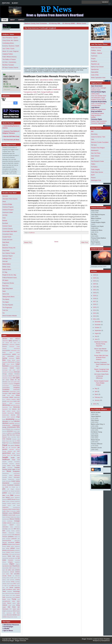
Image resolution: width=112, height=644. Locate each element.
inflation (10, 477)
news (9, 529)
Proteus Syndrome (15, 552)
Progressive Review (8, 283)
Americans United (8, 212)
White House (16, 611)
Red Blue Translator (8, 65)
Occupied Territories (7, 535)
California (17, 366)
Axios (4, 218)
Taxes (4, 591)
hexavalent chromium (8, 464)
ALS (19, 343)
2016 (95, 304)
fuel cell (8, 447)
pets (19, 539)
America (5, 346)
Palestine (5, 537)
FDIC (14, 435)
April (96, 391)
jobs (4, 489)
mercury (18, 515)
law (12, 495)
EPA (18, 427)
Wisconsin (9, 615)
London (7, 501)
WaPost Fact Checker (97, 67)
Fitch (13, 441)
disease (17, 413)
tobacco (8, 595)
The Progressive (7, 308)
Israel (7, 487)
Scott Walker (6, 574)
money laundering (7, 521)
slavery (4, 580)
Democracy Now (7, 407)
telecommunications (10, 593)
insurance (6, 483)
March (96, 394)
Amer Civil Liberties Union (99, 96)
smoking (17, 580)
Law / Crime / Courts (8, 49)
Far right (13, 433)
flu (16, 441)
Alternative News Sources (10, 199)
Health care (15, 458)
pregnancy (17, 546)
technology (16, 591)
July (96, 336)
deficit (11, 403)
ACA (11, 339)
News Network (95, 156)
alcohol (7, 343)
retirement (14, 568)
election (17, 421)
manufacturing (16, 507)
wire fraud (16, 613)
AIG (3, 343)
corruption (5, 393)
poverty (4, 546)
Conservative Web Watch (10, 231)
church (10, 376)
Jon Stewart (11, 491)
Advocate (5, 196)
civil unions (6, 380)
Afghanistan (5, 341)
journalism (17, 491)
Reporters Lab (95, 64)
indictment (17, 475)
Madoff (4, 505)
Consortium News (8, 234)
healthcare (6, 460)
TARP (18, 589)
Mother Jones (6, 267)
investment (10, 485)
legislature (17, 498)
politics (5, 544)
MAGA (9, 505)
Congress (17, 384)
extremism (10, 431)
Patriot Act (17, 537)
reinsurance (5, 564)
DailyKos (8, 399)
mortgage (17, 521)
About (12, 20)
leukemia (5, 499)
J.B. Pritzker (12, 487)
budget (18, 364)
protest (8, 552)
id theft (18, 469)
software (4, 584)
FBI (8, 435)
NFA (12, 529)
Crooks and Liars (7, 240)
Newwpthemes (106, 641)
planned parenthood (8, 542)
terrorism (17, 593)
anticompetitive (6, 350)
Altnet (4, 202)
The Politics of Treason (9, 59)
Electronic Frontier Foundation (100, 142)
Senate (9, 576)
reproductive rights (7, 566)
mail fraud (16, 505)
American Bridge (7, 204)
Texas (4, 595)
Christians (17, 374)
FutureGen (14, 447)
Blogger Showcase (21, 641)
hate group (17, 455)
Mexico (4, 517)
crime (18, 395)
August (97, 333)
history (9, 465)
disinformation (6, 415)
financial (9, 439)
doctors (4, 417)
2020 (95, 293)
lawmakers (17, 495)
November (98, 325)
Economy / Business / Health (11, 46)
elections (6, 423)
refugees (10, 562)
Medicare (16, 513)
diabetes (14, 409)
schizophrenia (6, 572)
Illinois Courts (81, 23)
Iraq (3, 487)
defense (4, 403)
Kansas (10, 493)
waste (14, 609)
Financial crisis (16, 439)
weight (4, 611)
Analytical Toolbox (8, 54)
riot (6, 570)
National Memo (7, 269)
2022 (95, 287)
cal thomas (12, 366)
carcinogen (5, 370)
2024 (95, 281)
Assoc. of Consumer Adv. (98, 104)
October (97, 328)
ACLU (17, 339)
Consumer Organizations (98, 123)
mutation (5, 525)
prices (8, 548)
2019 (95, 296)
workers (5, 617)
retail (10, 568)
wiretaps (4, 615)
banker (18, 356)
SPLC (15, 584)
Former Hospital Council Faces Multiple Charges (101, 383)
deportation (5, 409)
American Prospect (8, 210)
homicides (10, 468)
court (10, 393)
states (16, 586)
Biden (4, 360)
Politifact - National (97, 53)
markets (14, 509)
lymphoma (17, 501)
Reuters (93, 178)
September (98, 330)
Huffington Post (7, 259)
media (18, 511)
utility (18, 603)
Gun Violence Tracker (9, 253)
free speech (11, 445)
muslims (18, 523)
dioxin (18, 411)
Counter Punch (7, 237)
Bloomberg (94, 134)
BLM (9, 362)
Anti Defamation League (98, 98)
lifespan (18, 499)
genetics (5, 449)
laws (4, 497)
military (18, 517)
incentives (5, 475)
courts (14, 393)
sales (13, 570)
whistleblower (9, 611)
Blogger (12, 641)
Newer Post (28, 242)
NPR (93, 159)
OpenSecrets (95, 69)
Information (17, 477)
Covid (18, 393)
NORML (93, 117)
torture (18, 595)
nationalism (5, 527)
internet (4, 485)
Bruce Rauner (10, 364)
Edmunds (17, 419)
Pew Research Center (97, 161)
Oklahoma (17, 535)
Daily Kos (5, 245)
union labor (16, 601)
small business (10, 580)
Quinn (9, 556)
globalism (10, 451)
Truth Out (5, 310)
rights (4, 570)
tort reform (13, 595)
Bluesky (15, 3)
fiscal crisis (9, 441)
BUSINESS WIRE (47, 80)
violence (5, 605)
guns (14, 453)
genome (18, 449)
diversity (13, 415)
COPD (18, 392)
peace (4, 539)
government (7, 453)
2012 (95, 316)
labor (4, 495)
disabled (4, 413)
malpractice (5, 507)
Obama (4, 533)
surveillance (9, 589)
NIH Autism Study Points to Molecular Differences (101, 376)
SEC (12, 574)
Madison (9, 503)
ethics (12, 429)
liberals (14, 499)
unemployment (6, 601)
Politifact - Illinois (96, 50)
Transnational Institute (98, 113)
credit (4, 395)
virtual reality (12, 605)
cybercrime (17, 397)
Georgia (4, 451)
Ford (7, 443)
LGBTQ (9, 499)
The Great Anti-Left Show (11, 140)
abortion (5, 339)
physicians (17, 541)
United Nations (7, 603)
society (13, 582)
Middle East (13, 517)
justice (5, 493)
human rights (11, 469)
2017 (95, 301)
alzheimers (12, 345)
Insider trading (15, 481)
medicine (5, 515)
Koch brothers (16, 493)
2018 (95, 299)
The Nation (6, 302)
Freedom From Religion (98, 148)
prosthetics (17, 550)
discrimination (11, 413)
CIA (14, 376)
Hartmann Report (7, 256)
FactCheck (94, 56)
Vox (4, 313)
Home (5, 20)
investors (17, 485)
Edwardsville (6, 29)
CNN (93, 140)
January (97, 400)
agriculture (15, 341)
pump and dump (16, 554)
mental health (12, 515)
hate (12, 455)
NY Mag (5, 272)
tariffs (14, 589)
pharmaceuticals (7, 541)
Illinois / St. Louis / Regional (10, 51)
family (9, 433)
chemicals (17, 372)
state (12, 586)
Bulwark (5, 221)
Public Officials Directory (10, 57)
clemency (5, 382)
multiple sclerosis (7, 523)
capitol (18, 368)
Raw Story (5, 286)
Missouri (12, 519)
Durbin (4, 419)
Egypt (12, 421)
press (4, 548)
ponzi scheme (16, 544)
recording (17, 560)
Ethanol (8, 429)
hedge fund (16, 460)
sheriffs (12, 578)
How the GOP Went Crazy (11, 136)
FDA (11, 435)
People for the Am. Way (9, 275)
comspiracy (11, 384)
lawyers (12, 498)
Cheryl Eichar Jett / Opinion (10, 40)
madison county (16, 503)
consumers (6, 391)
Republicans (16, 566)
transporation (9, 597)
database (14, 399)
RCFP (93, 175)
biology (9, 360)
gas (19, 447)
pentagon (8, 539)
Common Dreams (8, 229)
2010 (95, 404)
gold (15, 451)
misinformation (6, 519)
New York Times (96, 153)
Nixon (18, 529)
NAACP (12, 525)
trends (4, 599)
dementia (17, 403)
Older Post (84, 242)
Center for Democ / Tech (98, 137)
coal (12, 382)
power (8, 546)
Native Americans (15, 527)
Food (4, 443)
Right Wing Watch (8, 289)
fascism (5, 435)
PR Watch (5, 280)
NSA (4, 531)
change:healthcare (47, 92)
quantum (5, 556)
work (18, 615)
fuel (4, 447)
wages (4, 607)
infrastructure (11, 479)
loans (4, 501)
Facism (15, 431)
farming (17, 433)
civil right (10, 378)
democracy (6, 405)
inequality (5, 477)
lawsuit (8, 497)
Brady (18, 362)
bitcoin (18, 360)
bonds (13, 362)
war (19, 607)
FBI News (94, 145)
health (5, 457)
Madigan (5, 503)
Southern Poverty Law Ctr (99, 100)
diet (19, 409)
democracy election (15, 405)
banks (18, 358)
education (5, 421)
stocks (11, 587)
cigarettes (17, 376)
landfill (8, 495)
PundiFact (94, 61)
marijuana (5, 509)
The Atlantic (6, 299)
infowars (4, 479)
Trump (14, 599)
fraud (5, 445)
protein (4, 552)
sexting (4, 578)
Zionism (12, 617)
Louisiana (12, 501)
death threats (10, 401)
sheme (8, 578)
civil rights (16, 378)
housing (5, 469)
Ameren (18, 345)
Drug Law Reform (96, 115)
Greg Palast (6, 250)
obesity (18, 533)
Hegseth (4, 462)
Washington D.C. (7, 609)
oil (13, 535)
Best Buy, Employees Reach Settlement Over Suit (102, 364)
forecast (11, 443)
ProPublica (94, 167)
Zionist (15, 617)
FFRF (4, 439)
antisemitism (14, 350)
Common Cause (7, 226)
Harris (8, 455)
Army (18, 350)
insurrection (17, 483)
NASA (18, 525)
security (5, 576)
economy (10, 419)
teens (4, 593)
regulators (17, 562)
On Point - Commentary (9, 62)
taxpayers (10, 591)
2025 (95, 278)
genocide (12, 449)
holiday (13, 466)
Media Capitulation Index (98, 78)
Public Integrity (95, 169)
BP (15, 362)
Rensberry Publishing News (20, 639)
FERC (18, 437)
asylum (18, 352)
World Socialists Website (10, 316)
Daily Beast (6, 242)
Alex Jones (13, 343)
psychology (5, 554)
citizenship (5, 378)
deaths (15, 401)
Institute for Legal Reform (98, 109)
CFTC (18, 370)
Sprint (18, 584)
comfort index (16, 382)
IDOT (4, 471)
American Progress (8, 207)
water (18, 609)
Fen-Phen (14, 437)
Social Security (6, 582)
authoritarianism (7, 354)
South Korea (10, 584)
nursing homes (11, 531)
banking (5, 358)
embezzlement (6, 425)
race (14, 556)
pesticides (14, 539)
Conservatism (6, 386)
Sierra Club (6, 294)
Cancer (12, 368)
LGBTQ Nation (95, 94)
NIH (15, 529)
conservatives (6, 388)
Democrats (16, 407)
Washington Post (96, 180)
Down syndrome (11, 417)
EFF (10, 421)
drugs (18, 417)
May (96, 389)
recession (11, 560)
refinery (4, 562)
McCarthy (14, 511)
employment (16, 425)
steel (18, 586)
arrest (4, 352)
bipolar (14, 360)
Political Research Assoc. (10, 278)
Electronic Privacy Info (9, 248)
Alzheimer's (5, 345)
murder (14, 523)
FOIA (18, 441)
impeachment (6, 473)
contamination (13, 392)
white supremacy (7, 613)
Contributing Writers (8, 43)
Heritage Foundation (14, 462)
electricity (12, 423)
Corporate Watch (96, 106)
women (15, 615)
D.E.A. (4, 399)
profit (8, 550)
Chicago (5, 374)
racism (18, 556)
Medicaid (5, 513)
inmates (18, 479)
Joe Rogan (11, 489)
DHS (10, 409)
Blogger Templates (87, 639)
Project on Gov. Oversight (99, 88)
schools (12, 572)
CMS (9, 382)
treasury (17, 597)
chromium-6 (5, 376)
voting (18, 605)
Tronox (9, 599)
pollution (10, 544)
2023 (95, 284)
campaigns (5, 368)
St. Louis (9, 586)
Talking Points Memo (9, 297)
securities (17, 574)
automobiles (11, 356)
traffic (4, 597)
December (98, 322)
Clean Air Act (15, 380)
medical (10, 513)
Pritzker (18, 548)
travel (14, 597)
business (6, 366)
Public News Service (97, 172)
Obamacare (11, 533)
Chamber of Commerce (8, 372)
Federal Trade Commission (99, 121)
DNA (18, 415)
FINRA (4, 441)
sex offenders (16, 576)
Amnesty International (11, 348)
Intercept (5, 261)
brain (4, 364)
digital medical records (9, 411)
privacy (5, 550)
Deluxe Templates (105, 639)
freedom (17, 445)
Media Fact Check (96, 48)
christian (11, 374)
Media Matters (7, 264)
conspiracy (16, 388)
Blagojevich (5, 362)
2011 (95, 319)
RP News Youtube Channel (10, 68)
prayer (12, 546)
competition (5, 384)
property (12, 550)
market (10, 509)
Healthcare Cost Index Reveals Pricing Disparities (52, 76)
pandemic (11, 537)
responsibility (5, 568)
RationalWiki (95, 72)
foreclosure (16, 443)
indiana (11, 475)
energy (5, 427)
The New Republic (8, 305)
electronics (17, 423)
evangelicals (17, 429)
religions (18, 564)
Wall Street (12, 607)
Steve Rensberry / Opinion (10, 38)
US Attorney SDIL (55, 23)
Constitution (6, 390)
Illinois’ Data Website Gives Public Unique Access (101, 351)
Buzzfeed (5, 223)
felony (9, 437)
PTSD (10, 554)
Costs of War (95, 75)
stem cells (5, 588)
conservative (16, 386)
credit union (11, 395)
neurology (5, 529)
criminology (5, 397)
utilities (14, 603)
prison (13, 548)
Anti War (5, 215)
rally (16, 558)
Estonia (4, 429)
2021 (95, 290)
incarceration (17, 473)
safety (10, 570)
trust (19, 599)
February (97, 397)
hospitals (17, 467)
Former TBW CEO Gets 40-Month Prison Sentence (101, 358)
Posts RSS (6, 3)
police (18, 542)
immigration (16, 471)
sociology (17, 582)
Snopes (93, 59)
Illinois (9, 471)
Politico (93, 164)
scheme (17, 570)
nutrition (18, 531)
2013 (95, 313)
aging (10, 341)
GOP (18, 451)
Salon (4, 291)
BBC (93, 131)
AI (19, 341)
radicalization (12, 558)
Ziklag (8, 617)
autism (14, 354)
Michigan (8, 517)
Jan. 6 (18, 487)
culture (11, 397)
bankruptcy (12, 358)
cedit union (12, 370)
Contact (21, 20)
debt (18, 401)
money (17, 519)
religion (12, 564)
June (96, 339)
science (17, 572)
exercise (4, 431)
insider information (7, 481)
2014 (95, 310)
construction (16, 390)
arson (11, 352)
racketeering (5, 558)
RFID (18, 568)
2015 (95, 307)
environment (11, 427)
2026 (95, 275)
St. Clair (4, 586)
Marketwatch (95, 150)
